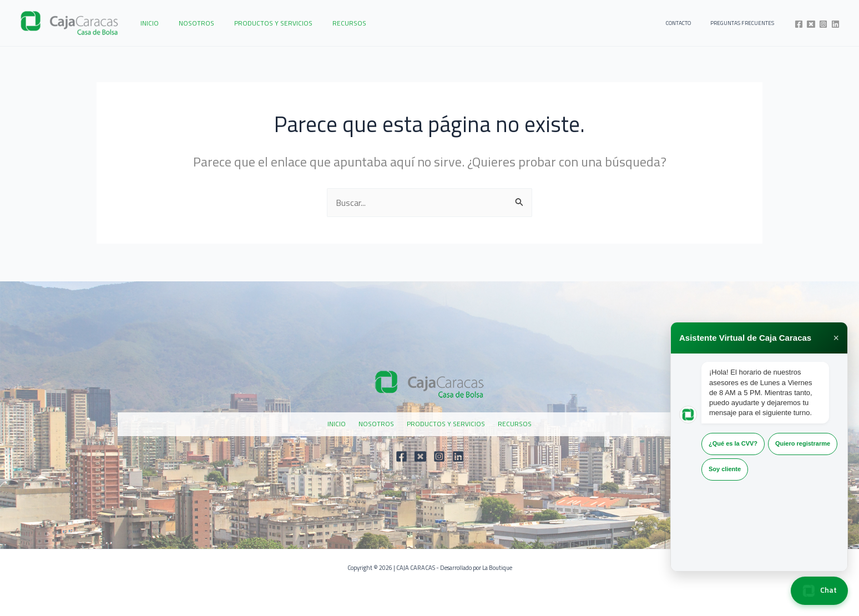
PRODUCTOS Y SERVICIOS (257, 23)
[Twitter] (811, 24)
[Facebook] (799, 24)
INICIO (146, 23)
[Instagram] (823, 24)
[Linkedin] (835, 24)
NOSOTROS (186, 23)
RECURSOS (326, 23)
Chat (819, 591)
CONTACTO (691, 23)
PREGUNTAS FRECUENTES (746, 23)
